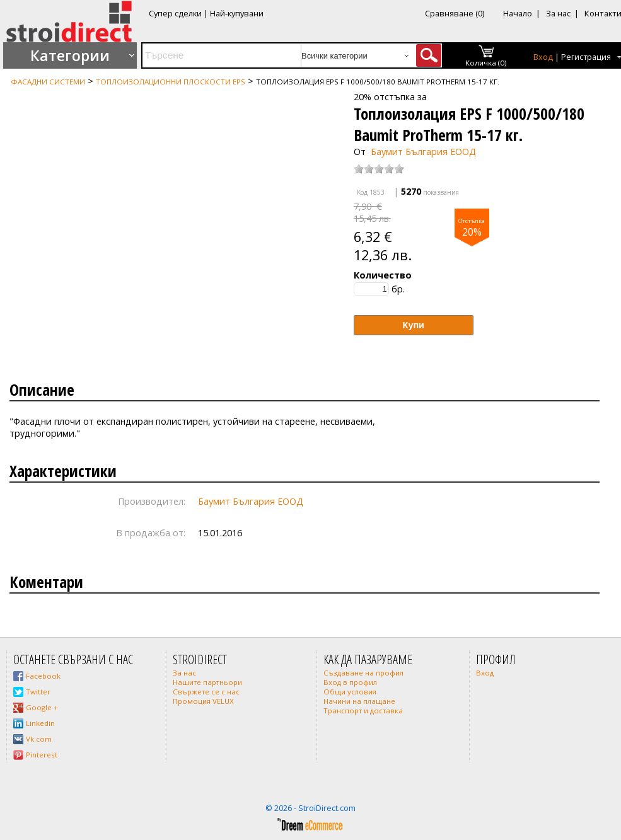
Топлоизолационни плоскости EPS (171, 82)
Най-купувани (237, 13)
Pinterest (42, 755)
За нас (558, 13)
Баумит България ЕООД (423, 152)
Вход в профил (350, 682)
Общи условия (350, 692)
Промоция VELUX (203, 701)
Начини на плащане (359, 701)
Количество (383, 275)
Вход (543, 57)
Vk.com (39, 739)
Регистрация (586, 57)
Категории (70, 55)
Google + (42, 707)
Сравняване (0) (455, 13)
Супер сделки (175, 13)
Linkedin (40, 723)
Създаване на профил (363, 673)
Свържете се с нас (206, 692)
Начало (518, 13)
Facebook (43, 676)
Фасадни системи (48, 82)
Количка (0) (486, 63)
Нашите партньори (207, 682)
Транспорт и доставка (363, 711)
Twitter (38, 692)
